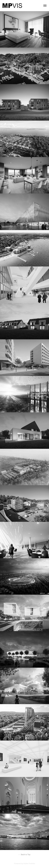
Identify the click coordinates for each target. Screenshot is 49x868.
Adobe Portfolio (29, 864)
